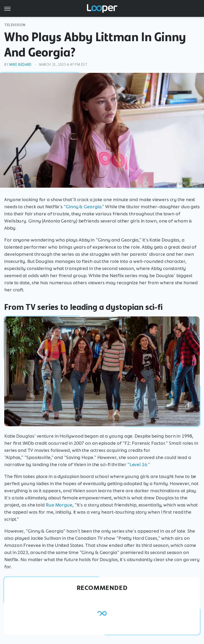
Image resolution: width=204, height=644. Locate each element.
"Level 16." (139, 465)
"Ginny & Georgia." (84, 207)
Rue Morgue (59, 505)
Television (15, 25)
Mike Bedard (20, 65)
